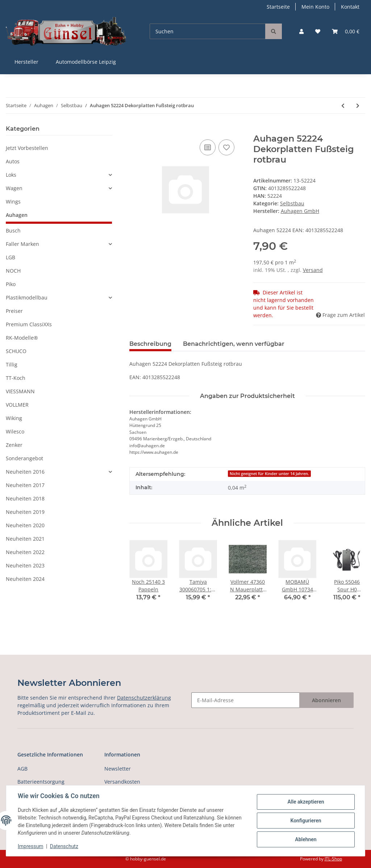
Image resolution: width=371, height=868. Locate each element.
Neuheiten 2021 (25, 539)
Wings (13, 202)
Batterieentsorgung (41, 782)
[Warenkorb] (346, 31)
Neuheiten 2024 (25, 579)
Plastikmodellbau (27, 297)
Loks (11, 175)
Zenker (14, 445)
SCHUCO (16, 351)
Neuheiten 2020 (25, 525)
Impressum (30, 846)
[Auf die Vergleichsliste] (208, 147)
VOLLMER (17, 405)
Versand (313, 270)
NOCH (13, 271)
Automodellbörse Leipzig (86, 62)
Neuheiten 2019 (25, 512)
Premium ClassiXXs (29, 324)
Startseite (278, 7)
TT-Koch (16, 378)
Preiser (14, 311)
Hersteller (26, 62)
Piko (11, 284)
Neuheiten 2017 (25, 485)
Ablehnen (306, 839)
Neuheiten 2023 (25, 565)
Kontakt (350, 7)
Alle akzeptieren (306, 802)
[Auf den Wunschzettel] (226, 147)
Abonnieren (326, 700)
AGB (22, 769)
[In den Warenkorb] (135, 130)
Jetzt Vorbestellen (27, 148)
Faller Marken (22, 244)
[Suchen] (208, 31)
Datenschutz (64, 846)
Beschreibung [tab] (150, 344)
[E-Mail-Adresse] (245, 700)
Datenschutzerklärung (144, 698)
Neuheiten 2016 (25, 472)
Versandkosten (122, 782)
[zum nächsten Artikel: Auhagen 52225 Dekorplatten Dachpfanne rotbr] (358, 106)
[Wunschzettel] (318, 31)
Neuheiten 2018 (25, 498)
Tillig (12, 364)
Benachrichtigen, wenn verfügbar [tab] (234, 344)
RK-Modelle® (22, 338)
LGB (11, 257)
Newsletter (118, 769)
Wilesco (15, 431)
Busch (13, 230)
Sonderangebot (24, 458)
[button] (301, 31)
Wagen (14, 188)
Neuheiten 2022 (25, 552)
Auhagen (17, 215)
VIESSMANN (20, 391)
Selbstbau (292, 203)
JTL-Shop (333, 859)
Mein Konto (315, 7)
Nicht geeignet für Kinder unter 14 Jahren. (269, 474)
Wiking (14, 418)
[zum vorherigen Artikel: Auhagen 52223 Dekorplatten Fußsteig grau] (343, 106)
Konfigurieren (306, 821)
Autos (13, 161)
